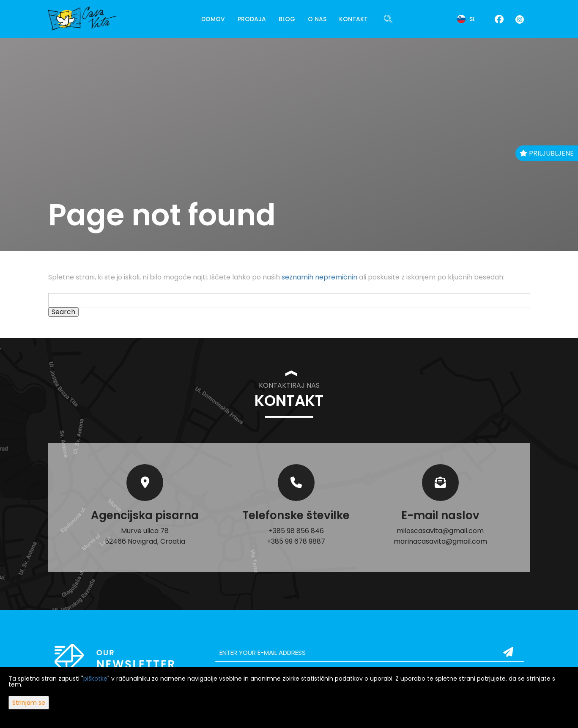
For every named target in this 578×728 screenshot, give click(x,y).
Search (63, 312)
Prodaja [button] (252, 19)
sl (466, 19)
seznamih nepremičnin (319, 277)
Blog (287, 19)
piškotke (95, 679)
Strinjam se (29, 703)
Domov (213, 19)
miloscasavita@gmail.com (440, 531)
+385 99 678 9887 (296, 541)
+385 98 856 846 (296, 531)
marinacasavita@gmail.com (440, 541)
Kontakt (353, 19)
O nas (317, 19)
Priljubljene (547, 153)
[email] (370, 653)
